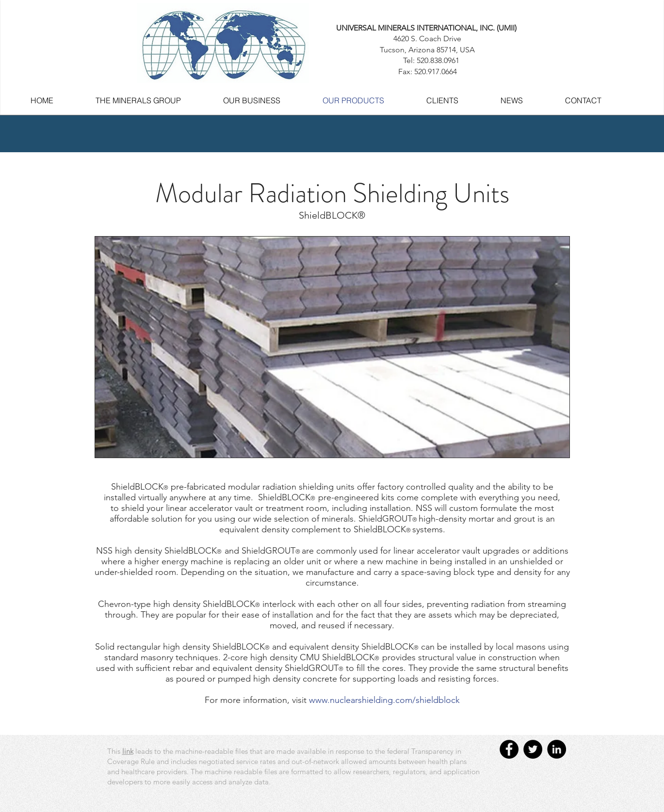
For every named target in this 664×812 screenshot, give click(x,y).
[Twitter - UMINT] (533, 749)
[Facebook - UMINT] (509, 749)
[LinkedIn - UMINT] (557, 749)
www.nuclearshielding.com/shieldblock (384, 700)
